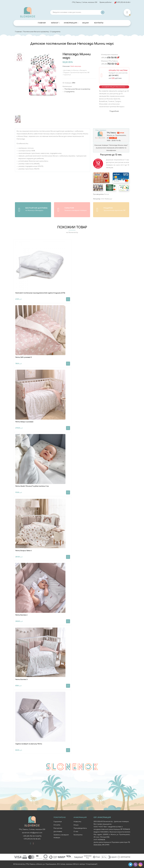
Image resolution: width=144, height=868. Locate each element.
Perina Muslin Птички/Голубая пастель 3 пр (32, 486)
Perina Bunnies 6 (21, 615)
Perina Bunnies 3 (21, 680)
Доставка (58, 832)
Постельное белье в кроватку (36, 32)
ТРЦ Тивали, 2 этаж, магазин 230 (85, 2)
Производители (80, 828)
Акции (85, 23)
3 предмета (55, 32)
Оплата (57, 825)
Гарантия (58, 822)
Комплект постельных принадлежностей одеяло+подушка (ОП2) (40, 293)
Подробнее (114, 111)
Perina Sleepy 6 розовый (24, 422)
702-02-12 (109, 64)
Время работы (105, 2)
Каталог (55, 23)
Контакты (99, 23)
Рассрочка (58, 828)
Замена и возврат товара (61, 836)
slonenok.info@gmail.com (32, 833)
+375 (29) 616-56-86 (122, 2)
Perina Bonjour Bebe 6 (23, 551)
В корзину (68, 299)
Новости (77, 822)
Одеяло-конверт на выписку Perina (29, 744)
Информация (70, 23)
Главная (42, 23)
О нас (76, 832)
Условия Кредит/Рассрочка (114, 87)
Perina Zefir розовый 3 (24, 357)
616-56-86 (109, 58)
